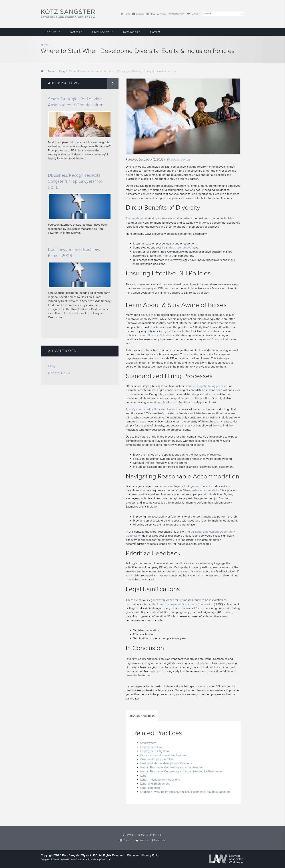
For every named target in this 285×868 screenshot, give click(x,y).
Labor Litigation (150, 788)
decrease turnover (181, 248)
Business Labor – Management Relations (166, 763)
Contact (155, 32)
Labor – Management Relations (160, 780)
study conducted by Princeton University (154, 409)
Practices (74, 32)
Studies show (134, 218)
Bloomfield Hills (151, 835)
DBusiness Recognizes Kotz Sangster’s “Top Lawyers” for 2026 (75, 181)
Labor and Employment (155, 784)
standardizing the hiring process (206, 386)
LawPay (193, 14)
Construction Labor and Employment (163, 755)
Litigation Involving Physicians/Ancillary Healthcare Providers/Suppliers (185, 792)
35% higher (164, 256)
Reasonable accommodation (202, 490)
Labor (144, 776)
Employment (148, 743)
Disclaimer (134, 855)
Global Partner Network (171, 14)
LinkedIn (142, 840)
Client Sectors (101, 32)
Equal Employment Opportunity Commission (185, 604)
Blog (62, 71)
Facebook (159, 840)
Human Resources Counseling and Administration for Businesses (181, 771)
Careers (138, 14)
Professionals (130, 32)
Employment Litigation (155, 751)
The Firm (51, 32)
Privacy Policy (151, 855)
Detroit (128, 835)
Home (126, 14)
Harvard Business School (153, 335)
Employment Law (151, 747)
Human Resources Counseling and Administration (172, 767)
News (150, 14)
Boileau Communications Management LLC (89, 859)
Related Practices (142, 716)
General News (78, 71)
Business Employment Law (157, 759)
